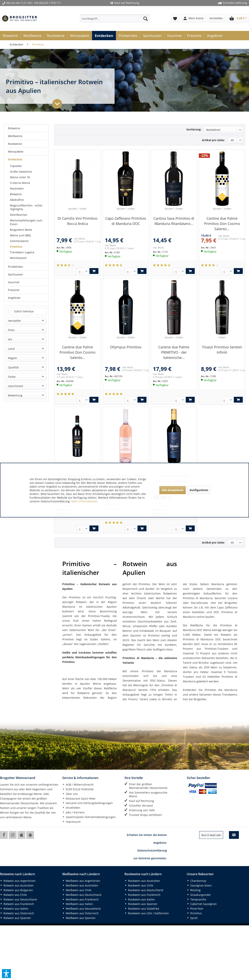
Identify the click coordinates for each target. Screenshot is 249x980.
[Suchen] (146, 18)
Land (11, 167)
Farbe (12, 195)
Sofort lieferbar (24, 130)
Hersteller (15, 139)
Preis (11, 149)
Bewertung (15, 214)
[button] (6, 974)
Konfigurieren (199, 490)
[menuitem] (115, 18)
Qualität (13, 186)
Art (10, 158)
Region (13, 177)
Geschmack (16, 205)
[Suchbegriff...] (115, 18)
